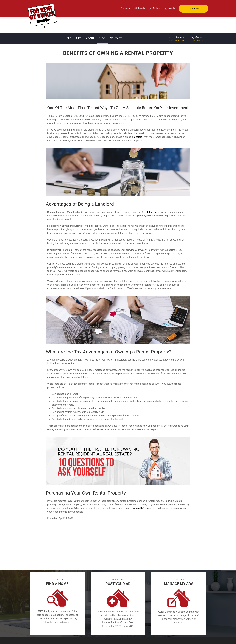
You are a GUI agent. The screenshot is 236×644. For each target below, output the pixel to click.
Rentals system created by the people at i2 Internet (159, 637)
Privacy (120, 629)
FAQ (69, 22)
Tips (79, 22)
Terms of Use (87, 629)
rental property (152, 196)
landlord (138, 121)
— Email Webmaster (198, 637)
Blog (102, 22)
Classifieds (69, 629)
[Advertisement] (118, 531)
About (90, 22)
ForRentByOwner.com (144, 492)
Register (168, 629)
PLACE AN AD (194, 9)
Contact (116, 22)
